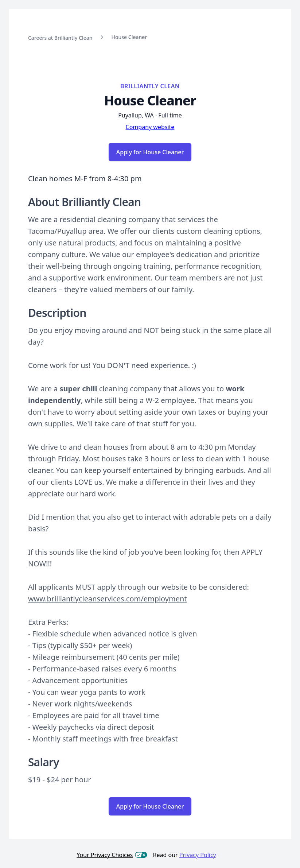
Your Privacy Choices (112, 855)
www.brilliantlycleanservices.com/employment (108, 599)
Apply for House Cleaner (150, 152)
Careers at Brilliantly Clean (60, 38)
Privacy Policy (198, 855)
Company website (150, 127)
